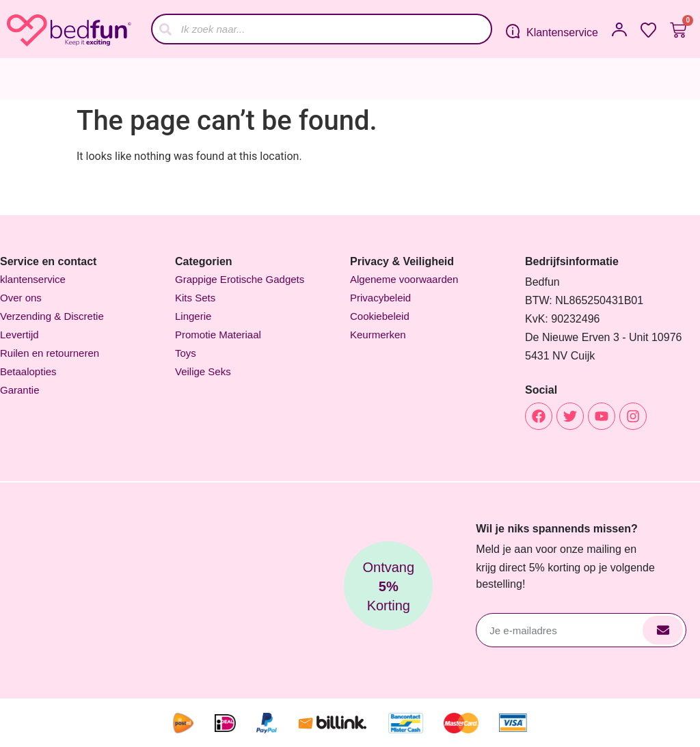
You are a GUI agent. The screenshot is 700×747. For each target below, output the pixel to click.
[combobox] (322, 29)
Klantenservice (562, 32)
